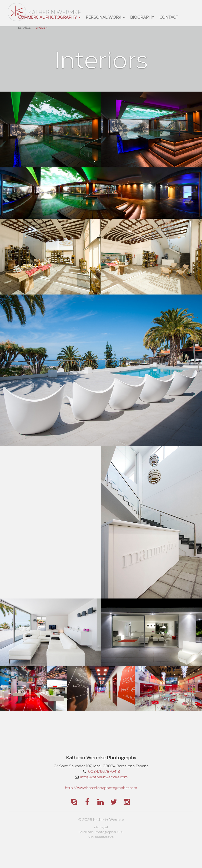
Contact (169, 17)
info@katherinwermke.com (104, 777)
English (42, 28)
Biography (142, 17)
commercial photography (49, 17)
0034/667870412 (104, 771)
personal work (105, 17)
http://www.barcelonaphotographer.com (101, 788)
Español (24, 28)
